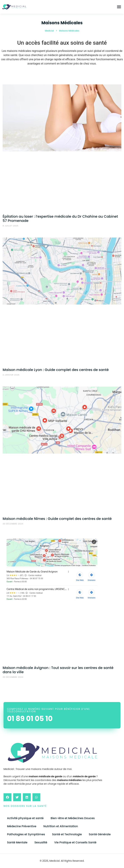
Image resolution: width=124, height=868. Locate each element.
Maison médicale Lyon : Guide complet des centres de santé (56, 370)
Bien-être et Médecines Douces (73, 818)
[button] (119, 7)
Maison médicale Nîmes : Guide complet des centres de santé (57, 519)
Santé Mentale (17, 842)
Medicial (49, 31)
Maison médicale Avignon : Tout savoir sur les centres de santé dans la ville (58, 670)
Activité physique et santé (25, 818)
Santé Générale (100, 834)
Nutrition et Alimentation (61, 826)
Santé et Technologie (67, 834)
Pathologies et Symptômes (26, 834)
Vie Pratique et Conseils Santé (75, 842)
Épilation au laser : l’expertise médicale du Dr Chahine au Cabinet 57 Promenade (60, 219)
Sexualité (41, 842)
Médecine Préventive (22, 826)
